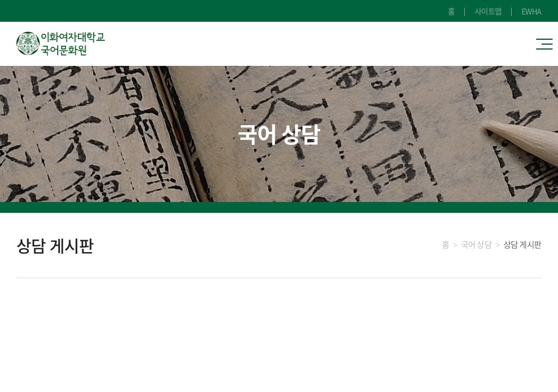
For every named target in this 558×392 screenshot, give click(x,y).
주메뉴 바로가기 (0, 0)
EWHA (532, 11)
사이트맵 (488, 11)
